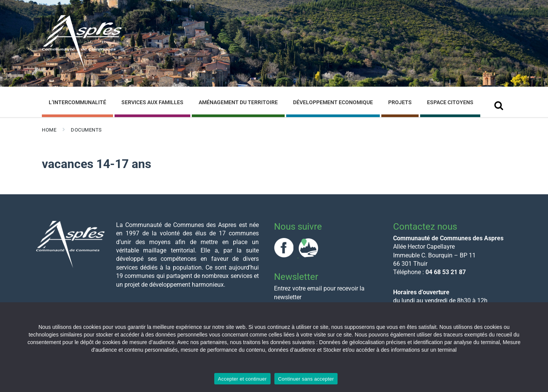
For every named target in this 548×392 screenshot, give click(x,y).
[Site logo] (82, 68)
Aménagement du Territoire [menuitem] (238, 102)
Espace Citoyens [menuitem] (450, 102)
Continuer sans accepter (306, 379)
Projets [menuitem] (400, 102)
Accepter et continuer (242, 379)
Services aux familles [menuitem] (152, 102)
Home (49, 130)
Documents (86, 130)
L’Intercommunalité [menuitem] (77, 102)
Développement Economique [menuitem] (333, 102)
